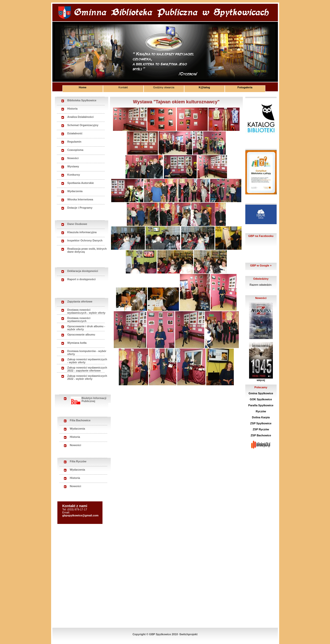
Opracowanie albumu (81, 335)
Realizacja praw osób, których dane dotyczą (87, 250)
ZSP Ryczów (261, 429)
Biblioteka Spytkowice (82, 100)
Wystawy (73, 166)
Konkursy (74, 175)
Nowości (73, 158)
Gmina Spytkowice (261, 393)
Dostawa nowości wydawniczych (79, 319)
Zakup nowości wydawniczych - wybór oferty (87, 361)
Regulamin (74, 142)
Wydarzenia (75, 191)
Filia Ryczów (78, 461)
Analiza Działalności (81, 117)
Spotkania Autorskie (81, 183)
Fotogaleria (245, 87)
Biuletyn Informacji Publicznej (89, 400)
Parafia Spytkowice (261, 405)
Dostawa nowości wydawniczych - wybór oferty (86, 311)
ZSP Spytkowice (261, 423)
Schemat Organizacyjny (83, 125)
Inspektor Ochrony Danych (85, 240)
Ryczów (261, 411)
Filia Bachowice (80, 420)
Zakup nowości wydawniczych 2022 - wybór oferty (87, 377)
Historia (73, 109)
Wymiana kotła (77, 343)
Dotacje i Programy (80, 208)
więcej (261, 380)
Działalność (75, 133)
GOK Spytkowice (261, 399)
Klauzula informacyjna (82, 232)
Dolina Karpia (261, 417)
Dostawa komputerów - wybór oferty (87, 353)
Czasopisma (75, 150)
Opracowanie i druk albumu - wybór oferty (86, 328)
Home (83, 87)
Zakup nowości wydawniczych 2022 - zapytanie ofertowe (87, 369)
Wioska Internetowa (80, 199)
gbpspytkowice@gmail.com (81, 515)
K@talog (204, 87)
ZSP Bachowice (261, 435)
